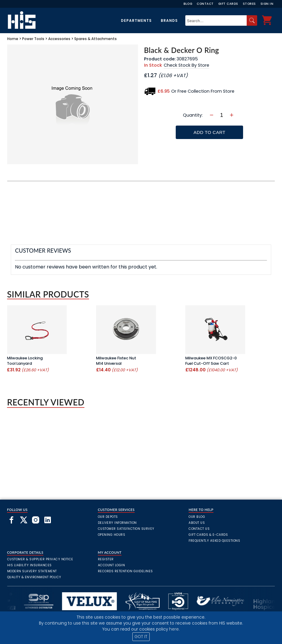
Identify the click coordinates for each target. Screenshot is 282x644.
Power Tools (33, 39)
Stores (249, 4)
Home (13, 39)
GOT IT (141, 637)
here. (174, 629)
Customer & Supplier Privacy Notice (40, 559)
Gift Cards (228, 4)
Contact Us (199, 529)
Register (106, 559)
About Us (197, 523)
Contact (205, 4)
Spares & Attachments (95, 39)
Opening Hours (112, 535)
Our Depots (108, 517)
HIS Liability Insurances (29, 565)
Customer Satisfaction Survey (126, 529)
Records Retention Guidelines (125, 571)
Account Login (112, 565)
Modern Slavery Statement (32, 571)
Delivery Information (117, 523)
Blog (188, 4)
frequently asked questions (214, 541)
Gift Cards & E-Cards (208, 535)
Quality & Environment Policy (34, 577)
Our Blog (197, 517)
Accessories (59, 39)
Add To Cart (210, 132)
